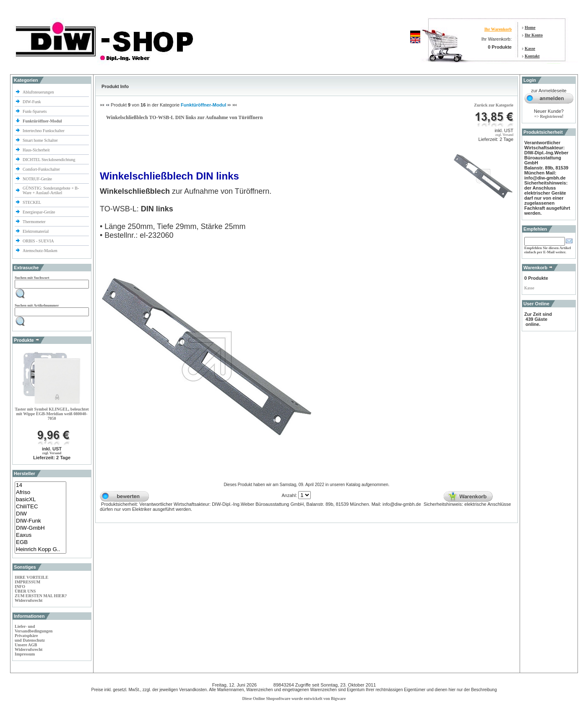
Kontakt (532, 56)
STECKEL (32, 202)
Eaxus (40, 535)
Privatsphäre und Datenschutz (30, 638)
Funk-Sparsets (35, 111)
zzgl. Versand (52, 453)
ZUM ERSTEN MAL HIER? (41, 596)
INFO (20, 587)
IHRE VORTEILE (31, 577)
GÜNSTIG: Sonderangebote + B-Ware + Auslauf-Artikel (51, 190)
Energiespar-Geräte (39, 212)
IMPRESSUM (27, 582)
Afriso (40, 493)
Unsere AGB (26, 645)
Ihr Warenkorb (498, 29)
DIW (40, 514)
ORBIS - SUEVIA (39, 241)
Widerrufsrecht (29, 600)
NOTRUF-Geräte (37, 179)
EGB (40, 542)
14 (40, 485)
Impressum (25, 654)
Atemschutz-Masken (40, 251)
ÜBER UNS (25, 591)
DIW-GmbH (40, 528)
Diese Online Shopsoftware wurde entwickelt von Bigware (294, 698)
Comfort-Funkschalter (42, 169)
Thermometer (35, 222)
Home (530, 27)
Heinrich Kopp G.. (40, 550)
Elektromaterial (36, 231)
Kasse (530, 48)
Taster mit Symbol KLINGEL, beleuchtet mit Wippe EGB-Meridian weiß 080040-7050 (52, 414)
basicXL (40, 500)
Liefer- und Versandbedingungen (34, 629)
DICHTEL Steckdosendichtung (49, 160)
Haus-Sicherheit (37, 150)
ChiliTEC (40, 507)
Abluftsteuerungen (39, 92)
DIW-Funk (32, 102)
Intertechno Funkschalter (44, 131)
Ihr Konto (534, 35)
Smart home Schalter (41, 140)
